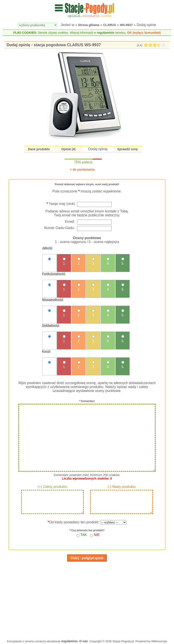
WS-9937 (126, 25)
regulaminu (69, 641)
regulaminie (106, 33)
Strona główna (89, 25)
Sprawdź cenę (127, 149)
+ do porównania (82, 169)
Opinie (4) (69, 149)
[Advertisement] (87, 599)
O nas (83, 641)
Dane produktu (39, 149)
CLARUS (109, 25)
